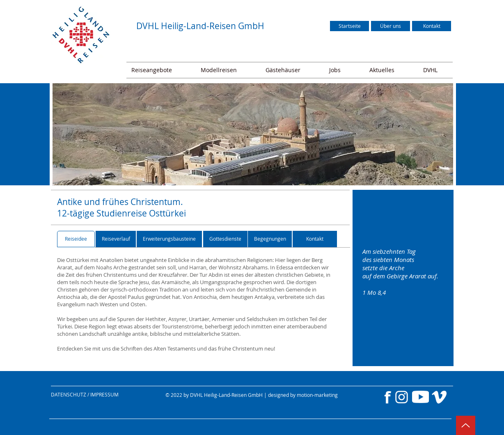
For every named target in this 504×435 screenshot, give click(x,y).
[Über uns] (391, 26)
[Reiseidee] (76, 239)
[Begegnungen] (270, 239)
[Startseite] (349, 26)
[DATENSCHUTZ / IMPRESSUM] (102, 395)
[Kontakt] (432, 26)
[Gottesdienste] (225, 239)
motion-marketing (317, 395)
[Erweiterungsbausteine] (169, 239)
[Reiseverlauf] (116, 239)
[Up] (466, 425)
